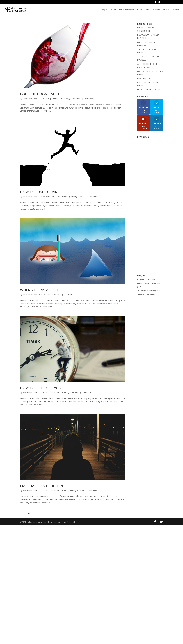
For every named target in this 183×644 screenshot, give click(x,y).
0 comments (89, 99)
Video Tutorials (153, 10)
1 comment (88, 392)
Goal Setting (57, 294)
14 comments (71, 294)
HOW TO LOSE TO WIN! (39, 192)
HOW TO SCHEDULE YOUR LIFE (46, 388)
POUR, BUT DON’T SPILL (40, 94)
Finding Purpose (78, 197)
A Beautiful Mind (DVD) (147, 279)
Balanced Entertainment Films (125, 10)
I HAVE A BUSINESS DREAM (149, 90)
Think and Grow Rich (146, 295)
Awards (176, 10)
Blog (103, 10)
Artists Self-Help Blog (60, 99)
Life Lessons (76, 99)
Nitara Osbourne (30, 99)
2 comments (91, 490)
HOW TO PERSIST (145, 78)
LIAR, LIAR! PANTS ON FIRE (42, 486)
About (166, 10)
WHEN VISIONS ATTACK (39, 290)
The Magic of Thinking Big (148, 291)
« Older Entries (26, 514)
